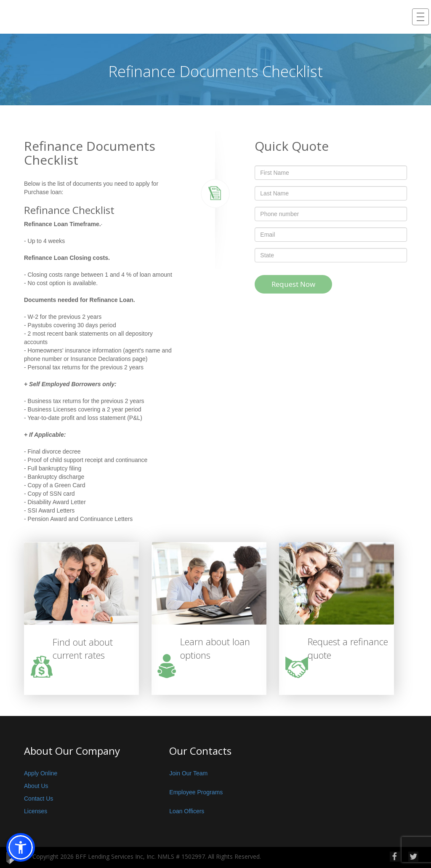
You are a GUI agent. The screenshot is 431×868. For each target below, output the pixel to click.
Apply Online (41, 773)
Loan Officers (187, 811)
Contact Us (39, 799)
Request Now (293, 284)
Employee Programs (196, 792)
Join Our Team (188, 773)
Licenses (36, 811)
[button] (21, 847)
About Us (36, 786)
